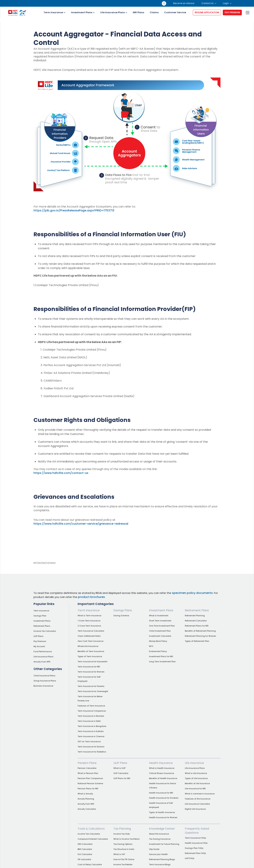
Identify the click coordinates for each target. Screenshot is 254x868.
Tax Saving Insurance (160, 839)
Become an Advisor (184, 3)
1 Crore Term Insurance (89, 621)
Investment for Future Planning (164, 844)
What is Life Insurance (196, 773)
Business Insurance (43, 686)
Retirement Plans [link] (197, 610)
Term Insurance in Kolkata (91, 731)
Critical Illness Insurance (161, 773)
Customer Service (175, 12)
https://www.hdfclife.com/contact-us (61, 473)
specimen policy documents (192, 593)
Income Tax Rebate (123, 864)
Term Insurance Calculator (91, 631)
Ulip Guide (154, 849)
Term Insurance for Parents (91, 686)
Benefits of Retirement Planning (200, 631)
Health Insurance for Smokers (164, 798)
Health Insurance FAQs (196, 843)
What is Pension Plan (88, 773)
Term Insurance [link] (89, 610)
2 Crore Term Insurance (89, 626)
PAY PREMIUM (232, 12)
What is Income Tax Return (127, 839)
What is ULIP (119, 768)
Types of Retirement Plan (197, 641)
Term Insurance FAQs (195, 838)
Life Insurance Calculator (197, 804)
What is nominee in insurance (200, 794)
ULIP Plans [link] (120, 763)
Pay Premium (40, 641)
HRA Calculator (85, 844)
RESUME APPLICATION (207, 12)
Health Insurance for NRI (161, 793)
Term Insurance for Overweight (93, 691)
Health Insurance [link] (161, 763)
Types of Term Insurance (90, 656)
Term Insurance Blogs (160, 864)
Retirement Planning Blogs (162, 859)
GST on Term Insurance (89, 742)
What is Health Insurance (162, 768)
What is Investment (159, 616)
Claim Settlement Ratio (89, 636)
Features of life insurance (198, 799)
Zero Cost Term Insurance (90, 641)
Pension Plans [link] (87, 763)
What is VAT (119, 854)
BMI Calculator (85, 849)
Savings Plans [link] (123, 610)
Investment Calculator (160, 636)
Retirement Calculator (196, 621)
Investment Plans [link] (161, 610)
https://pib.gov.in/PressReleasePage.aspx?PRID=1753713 (74, 210)
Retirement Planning (195, 616)
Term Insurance (55, 13)
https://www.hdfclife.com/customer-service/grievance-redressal (81, 524)
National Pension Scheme (90, 783)
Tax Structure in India (124, 849)
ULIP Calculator (121, 773)
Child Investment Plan (160, 631)
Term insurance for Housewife (92, 662)
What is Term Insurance (89, 616)
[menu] (247, 13)
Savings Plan (40, 616)
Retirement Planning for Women (200, 636)
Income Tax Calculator (45, 631)
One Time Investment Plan (162, 626)
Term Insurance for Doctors (91, 747)
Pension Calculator (87, 768)
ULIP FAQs (190, 858)
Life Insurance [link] (194, 763)
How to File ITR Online (124, 859)
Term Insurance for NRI (89, 667)
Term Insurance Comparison (92, 711)
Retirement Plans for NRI (197, 626)
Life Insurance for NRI (195, 789)
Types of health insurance (162, 812)
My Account (39, 646)
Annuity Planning (86, 799)
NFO (151, 646)
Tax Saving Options (123, 844)
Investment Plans (83, 13)
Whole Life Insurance (88, 646)
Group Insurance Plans (45, 681)
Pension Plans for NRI (88, 789)
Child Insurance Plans (44, 676)
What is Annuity (85, 794)
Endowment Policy (158, 651)
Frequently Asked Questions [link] (197, 831)
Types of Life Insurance (196, 778)
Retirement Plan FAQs (195, 853)
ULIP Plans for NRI (122, 778)
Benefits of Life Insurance (197, 783)
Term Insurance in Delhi (89, 721)
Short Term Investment (160, 621)
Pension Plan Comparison (90, 778)
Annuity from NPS (86, 804)
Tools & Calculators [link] (91, 829)
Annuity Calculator (87, 809)
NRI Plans (138, 12)
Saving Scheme (121, 616)
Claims (154, 12)
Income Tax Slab (122, 834)
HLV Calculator (85, 854)
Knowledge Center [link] (162, 829)
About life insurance (159, 834)
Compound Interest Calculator (93, 839)
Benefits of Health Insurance (163, 778)
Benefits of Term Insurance (91, 651)
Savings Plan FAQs (194, 848)
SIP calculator (84, 859)
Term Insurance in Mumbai (91, 716)
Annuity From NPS (42, 662)
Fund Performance (43, 651)
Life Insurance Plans (114, 13)
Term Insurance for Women (91, 672)
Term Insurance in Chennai (91, 736)
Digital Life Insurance (195, 809)
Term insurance (41, 611)
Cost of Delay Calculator (90, 864)
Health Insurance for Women (163, 817)
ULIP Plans (38, 636)
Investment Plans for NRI (161, 656)
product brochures (91, 597)
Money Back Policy (158, 641)
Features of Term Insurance (91, 706)
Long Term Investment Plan (162, 662)
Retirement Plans (42, 626)
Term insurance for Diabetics (92, 752)
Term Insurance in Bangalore (92, 726)
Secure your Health (158, 854)
